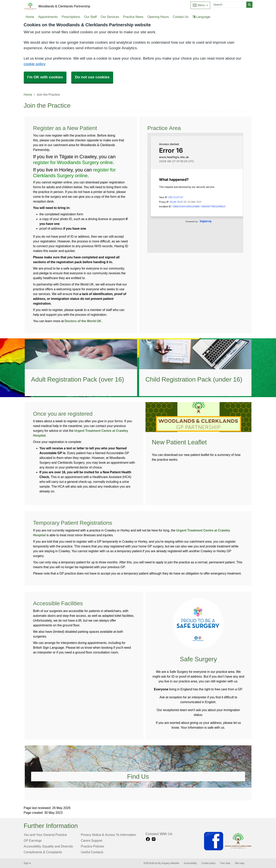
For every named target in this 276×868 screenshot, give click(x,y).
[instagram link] (154, 839)
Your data (225, 863)
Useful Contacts (92, 852)
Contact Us (181, 17)
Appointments (48, 17)
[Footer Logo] (228, 841)
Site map (239, 863)
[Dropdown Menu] (200, 5)
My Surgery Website (168, 863)
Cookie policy (208, 863)
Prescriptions (71, 17)
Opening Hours (158, 17)
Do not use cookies (92, 77)
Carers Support (92, 840)
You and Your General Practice (45, 835)
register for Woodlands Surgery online (73, 162)
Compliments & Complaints (43, 852)
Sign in (27, 863)
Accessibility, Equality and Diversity (48, 846)
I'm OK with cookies (45, 77)
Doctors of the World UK (83, 321)
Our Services (110, 17)
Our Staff (91, 17)
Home (28, 94)
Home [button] (30, 17)
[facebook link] (148, 839)
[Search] (229, 5)
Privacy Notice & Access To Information (108, 835)
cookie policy (34, 64)
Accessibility (190, 863)
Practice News (133, 17)
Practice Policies (92, 846)
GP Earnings (33, 840)
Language (201, 17)
